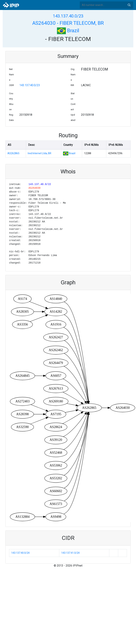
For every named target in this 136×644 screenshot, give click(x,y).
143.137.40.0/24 (20, 553)
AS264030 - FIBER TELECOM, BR (68, 23)
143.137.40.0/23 (68, 16)
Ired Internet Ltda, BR (40, 153)
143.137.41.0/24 (70, 553)
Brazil (68, 31)
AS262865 (13, 153)
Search (129, 5)
